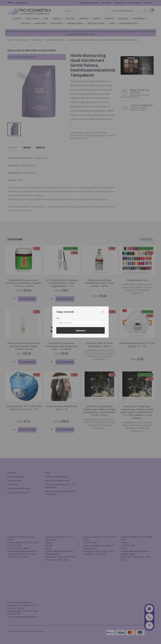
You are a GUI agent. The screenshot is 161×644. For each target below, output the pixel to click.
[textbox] (80, 323)
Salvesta (80, 330)
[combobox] (80, 322)
